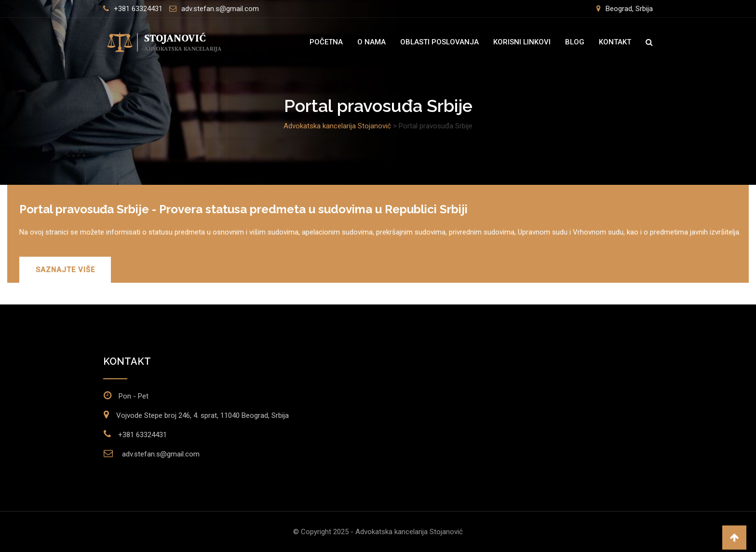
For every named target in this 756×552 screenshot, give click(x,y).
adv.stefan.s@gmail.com (220, 9)
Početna (326, 42)
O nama (371, 42)
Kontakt (615, 42)
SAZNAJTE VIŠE (66, 270)
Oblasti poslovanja (439, 42)
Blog (575, 42)
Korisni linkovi (522, 42)
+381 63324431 (138, 9)
